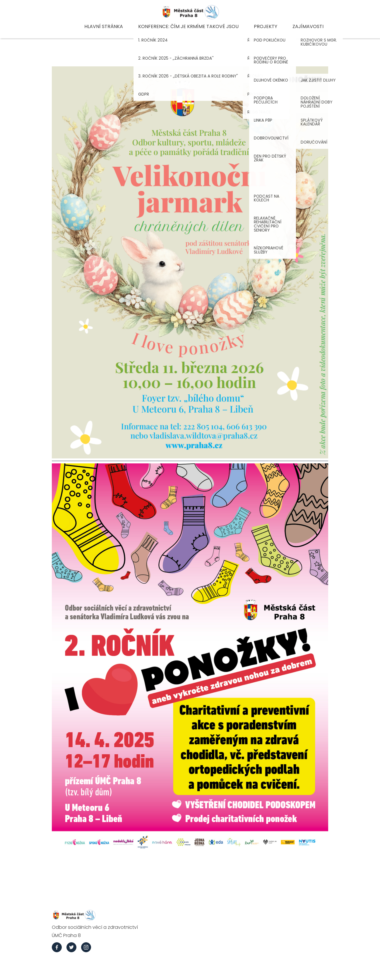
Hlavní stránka (104, 26)
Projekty (266, 26)
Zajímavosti (308, 26)
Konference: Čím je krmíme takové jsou (188, 26)
